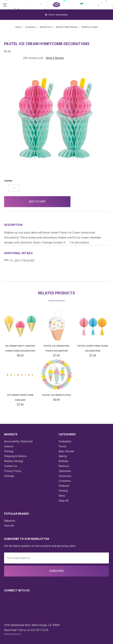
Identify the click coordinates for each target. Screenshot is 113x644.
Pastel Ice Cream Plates (56, 395)
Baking (63, 456)
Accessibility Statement (18, 441)
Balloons (64, 466)
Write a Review (55, 58)
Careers (9, 446)
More (62, 496)
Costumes (65, 481)
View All (9, 526)
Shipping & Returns (15, 456)
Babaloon (10, 521)
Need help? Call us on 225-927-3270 (26, 630)
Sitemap (9, 476)
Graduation (65, 441)
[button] (79, 202)
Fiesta (62, 446)
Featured (64, 486)
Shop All (64, 501)
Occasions (65, 476)
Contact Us (11, 466)
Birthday (64, 461)
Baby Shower (67, 451)
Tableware (65, 471)
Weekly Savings (14, 461)
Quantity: (8, 181)
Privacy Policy (13, 471)
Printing (9, 451)
